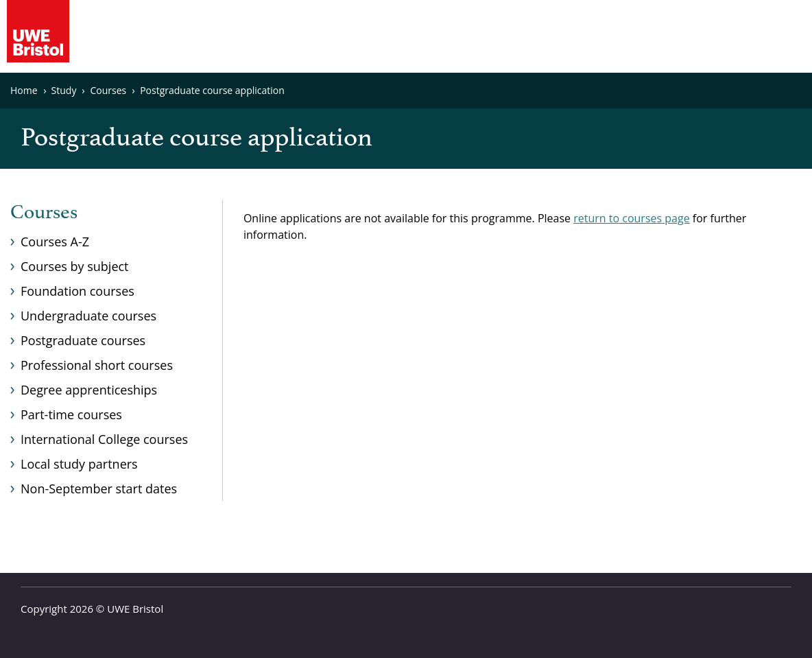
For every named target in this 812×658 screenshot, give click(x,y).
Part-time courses (71, 414)
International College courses (104, 439)
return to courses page (631, 218)
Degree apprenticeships (89, 390)
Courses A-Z (55, 242)
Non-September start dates (99, 489)
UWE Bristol (135, 609)
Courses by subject (75, 266)
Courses (44, 213)
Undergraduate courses (88, 316)
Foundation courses (77, 291)
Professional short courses (97, 365)
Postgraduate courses (83, 340)
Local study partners (79, 464)
